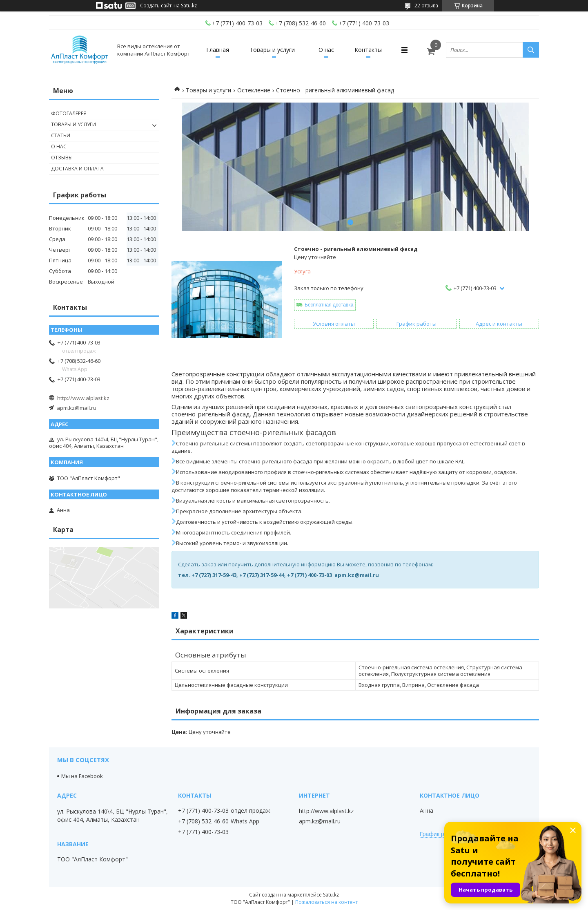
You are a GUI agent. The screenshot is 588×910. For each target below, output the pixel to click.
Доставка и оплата (77, 169)
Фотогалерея (69, 113)
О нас (326, 50)
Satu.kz (331, 895)
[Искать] (531, 50)
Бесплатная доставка (329, 305)
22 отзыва (426, 6)
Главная (218, 50)
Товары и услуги (272, 50)
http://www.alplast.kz (83, 398)
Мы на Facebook (82, 776)
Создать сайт (156, 6)
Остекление (254, 90)
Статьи (61, 135)
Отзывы (62, 158)
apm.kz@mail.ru (77, 408)
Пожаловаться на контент (326, 902)
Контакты (368, 50)
